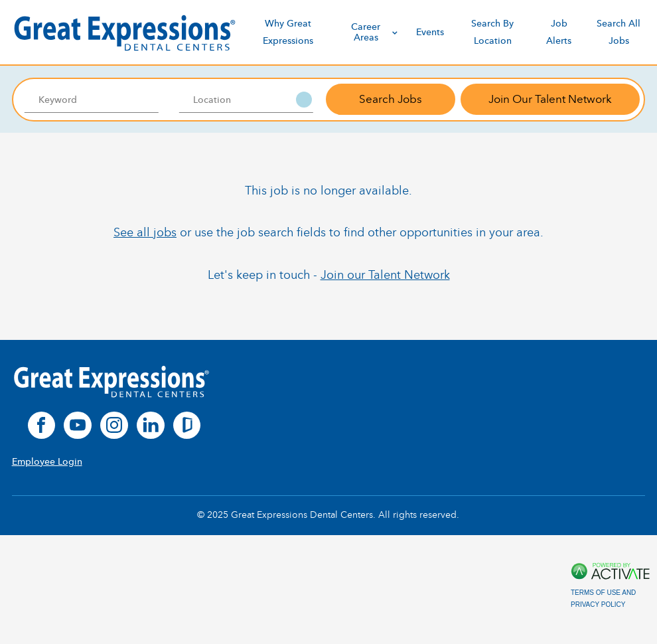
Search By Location (492, 32)
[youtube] (78, 426)
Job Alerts (559, 32)
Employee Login (47, 462)
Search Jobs (391, 99)
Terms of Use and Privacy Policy (603, 599)
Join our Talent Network (385, 275)
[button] (304, 100)
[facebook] (42, 426)
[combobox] (247, 100)
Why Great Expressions (288, 32)
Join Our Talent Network (550, 99)
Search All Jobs (619, 32)
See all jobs (145, 232)
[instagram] (114, 426)
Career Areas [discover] (376, 32)
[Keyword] (92, 100)
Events (430, 32)
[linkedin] (151, 426)
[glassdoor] (187, 426)
